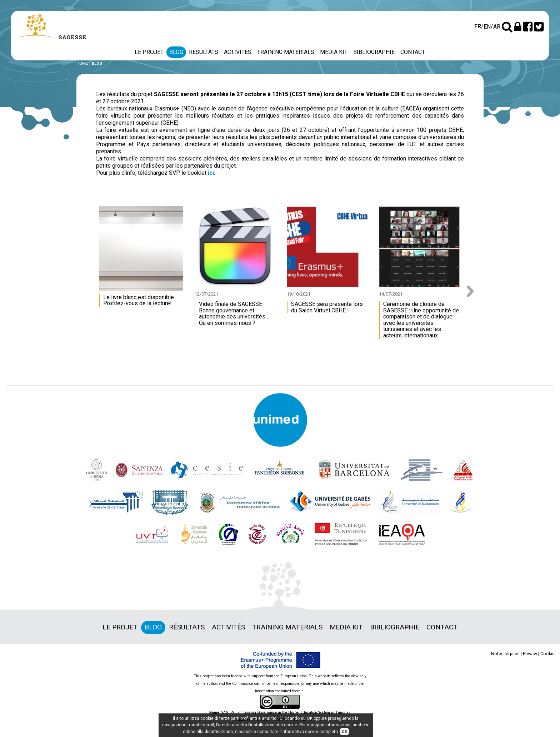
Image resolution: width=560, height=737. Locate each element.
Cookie (547, 654)
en (487, 27)
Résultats (204, 52)
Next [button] (472, 291)
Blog (176, 52)
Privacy (530, 654)
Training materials (286, 52)
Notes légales (505, 654)
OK (344, 732)
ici (211, 173)
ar (497, 27)
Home (82, 63)
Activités (238, 52)
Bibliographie (374, 52)
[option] (143, 260)
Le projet (149, 52)
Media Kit (334, 52)
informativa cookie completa (310, 732)
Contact (413, 52)
